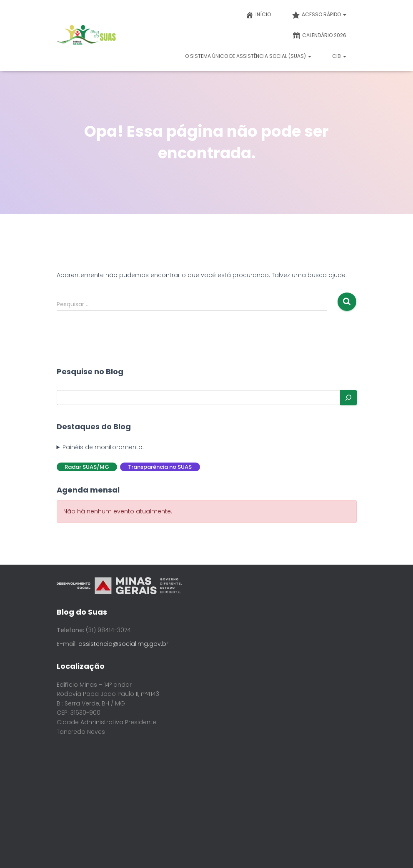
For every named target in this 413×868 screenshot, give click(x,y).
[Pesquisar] (348, 398)
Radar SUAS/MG (87, 467)
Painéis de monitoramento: (103, 447)
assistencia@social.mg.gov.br (123, 644)
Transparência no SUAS (160, 467)
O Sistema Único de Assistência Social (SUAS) (248, 56)
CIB (339, 56)
